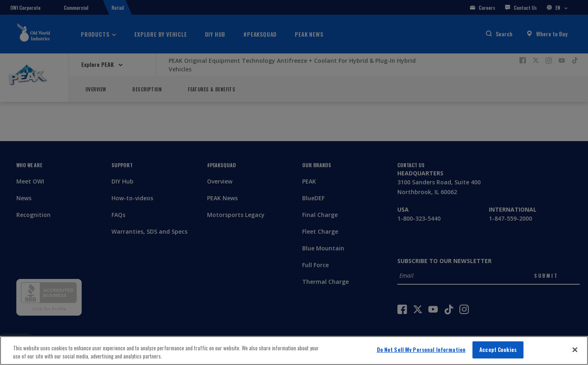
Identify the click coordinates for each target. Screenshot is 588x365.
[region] (294, 351)
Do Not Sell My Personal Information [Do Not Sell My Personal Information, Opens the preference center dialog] (421, 350)
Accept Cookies (498, 350)
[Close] (575, 350)
